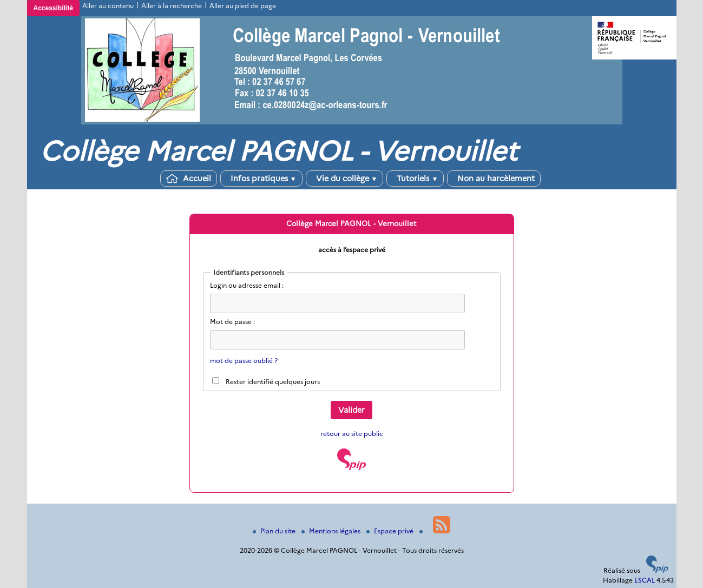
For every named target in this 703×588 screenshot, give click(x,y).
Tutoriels (415, 179)
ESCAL (645, 580)
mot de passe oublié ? (244, 361)
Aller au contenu (108, 6)
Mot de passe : (232, 322)
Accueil (189, 179)
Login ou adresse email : (247, 285)
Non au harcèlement (494, 179)
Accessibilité (53, 8)
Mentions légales (332, 531)
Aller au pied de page (243, 6)
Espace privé (391, 531)
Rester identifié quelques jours (273, 382)
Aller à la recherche (172, 6)
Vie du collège (345, 179)
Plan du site (275, 531)
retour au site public (352, 434)
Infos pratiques (261, 179)
